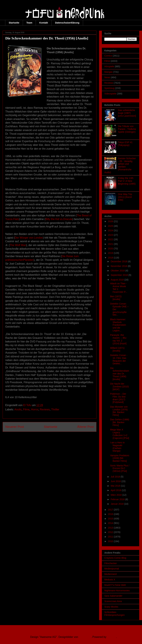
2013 (111, 528)
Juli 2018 (116, 477)
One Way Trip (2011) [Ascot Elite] (125, 197)
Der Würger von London (29, 238)
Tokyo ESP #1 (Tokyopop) (125, 144)
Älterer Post (86, 427)
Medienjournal (112, 569)
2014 (111, 523)
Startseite (14, 23)
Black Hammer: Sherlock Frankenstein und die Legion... (118, 325)
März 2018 (116, 495)
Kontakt (44, 23)
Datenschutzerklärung (67, 23)
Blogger (111, 637)
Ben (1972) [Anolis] (116, 298)
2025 (111, 226)
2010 (111, 541)
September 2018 (119, 275)
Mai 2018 (116, 486)
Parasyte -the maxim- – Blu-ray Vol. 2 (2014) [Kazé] (118, 339)
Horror (35, 409)
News (107, 77)
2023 (111, 235)
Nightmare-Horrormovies (117, 590)
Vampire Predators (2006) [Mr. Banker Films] (120, 458)
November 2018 (119, 266)
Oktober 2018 (118, 271)
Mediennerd (110, 574)
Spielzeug (109, 88)
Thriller (55, 409)
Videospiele (110, 94)
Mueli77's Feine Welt (115, 585)
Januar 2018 (117, 504)
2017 (111, 510)
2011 (111, 537)
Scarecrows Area (113, 601)
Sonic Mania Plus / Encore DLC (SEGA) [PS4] (120, 468)
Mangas (108, 72)
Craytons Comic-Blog (115, 558)
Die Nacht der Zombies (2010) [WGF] (119, 387)
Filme (26, 409)
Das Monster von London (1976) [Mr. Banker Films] (119, 411)
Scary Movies (111, 607)
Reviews (45, 409)
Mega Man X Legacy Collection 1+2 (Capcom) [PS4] (120, 434)
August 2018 (117, 280)
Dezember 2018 (119, 261)
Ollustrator (85, 637)
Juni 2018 (116, 481)
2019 (111, 253)
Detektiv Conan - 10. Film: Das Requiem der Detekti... (119, 359)
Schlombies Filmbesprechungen (115, 614)
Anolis (18, 409)
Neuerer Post (15, 427)
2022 (111, 239)
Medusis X (110, 580)
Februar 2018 (118, 499)
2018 (111, 258)
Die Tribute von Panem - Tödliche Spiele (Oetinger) (127, 129)
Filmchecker (111, 563)
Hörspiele (109, 66)
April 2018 (116, 490)
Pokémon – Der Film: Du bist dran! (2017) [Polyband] (118, 398)
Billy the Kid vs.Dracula (59, 219)
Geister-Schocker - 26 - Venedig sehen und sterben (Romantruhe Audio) (120, 165)
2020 (111, 249)
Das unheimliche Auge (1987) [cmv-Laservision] (127, 113)
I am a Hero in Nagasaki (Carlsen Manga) (117, 447)
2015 (111, 519)
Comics (108, 56)
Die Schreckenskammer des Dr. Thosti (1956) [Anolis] (120, 374)
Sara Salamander (113, 596)
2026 (111, 221)
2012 (111, 532)
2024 (111, 230)
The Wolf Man (18, 245)
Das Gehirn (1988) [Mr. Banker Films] (120, 422)
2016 (111, 514)
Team (29, 23)
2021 (111, 244)
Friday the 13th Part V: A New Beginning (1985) (127, 181)
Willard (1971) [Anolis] (117, 349)
